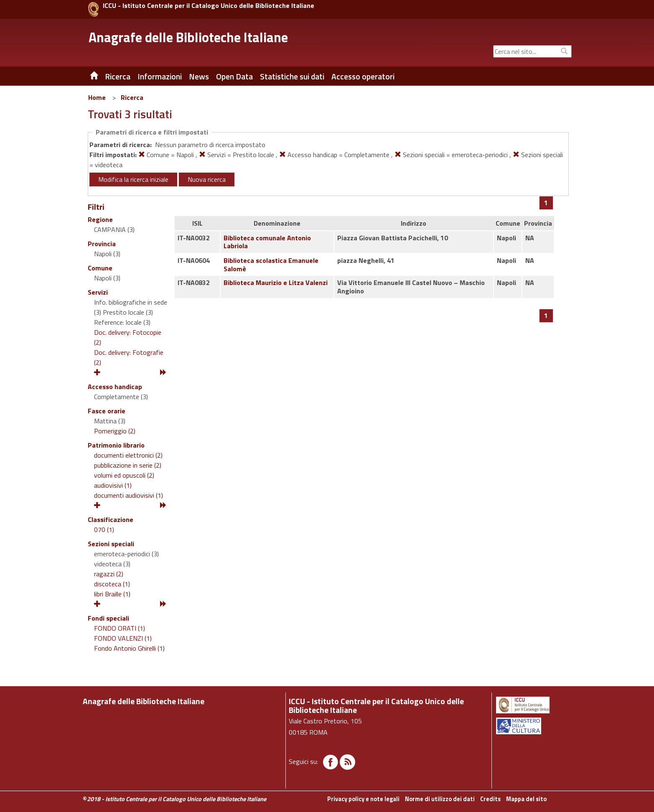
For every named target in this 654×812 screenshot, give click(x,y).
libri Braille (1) (112, 594)
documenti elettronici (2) (128, 455)
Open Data (234, 76)
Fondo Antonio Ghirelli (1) (129, 648)
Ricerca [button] (118, 76)
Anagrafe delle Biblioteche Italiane (188, 37)
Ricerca (132, 97)
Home (97, 97)
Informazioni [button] (160, 76)
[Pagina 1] (546, 203)
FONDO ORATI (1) (120, 628)
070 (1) (104, 529)
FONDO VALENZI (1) (123, 638)
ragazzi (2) (109, 574)
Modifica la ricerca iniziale (133, 179)
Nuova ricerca (207, 179)
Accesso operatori (363, 76)
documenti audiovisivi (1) (129, 495)
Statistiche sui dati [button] (292, 76)
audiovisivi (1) (113, 485)
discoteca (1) (112, 584)
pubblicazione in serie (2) (128, 465)
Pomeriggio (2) (115, 431)
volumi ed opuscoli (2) (124, 475)
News (199, 76)
